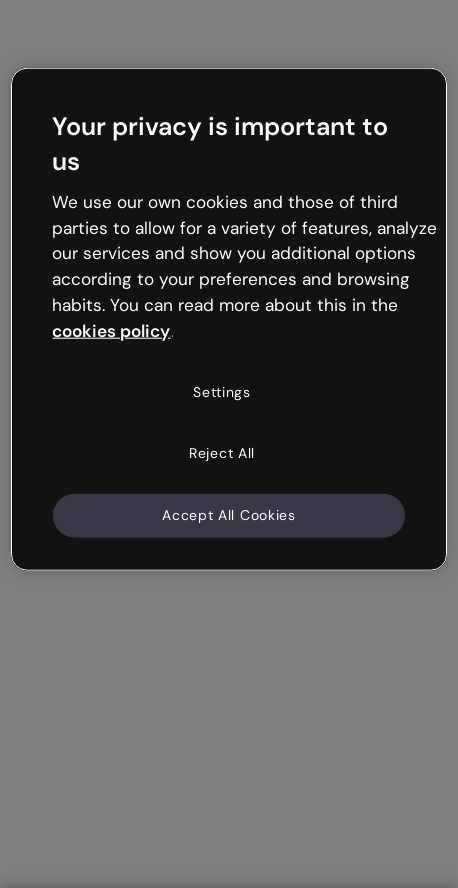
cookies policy (111, 331)
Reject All (222, 453)
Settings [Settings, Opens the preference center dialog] (222, 391)
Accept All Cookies (229, 515)
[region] (228, 319)
